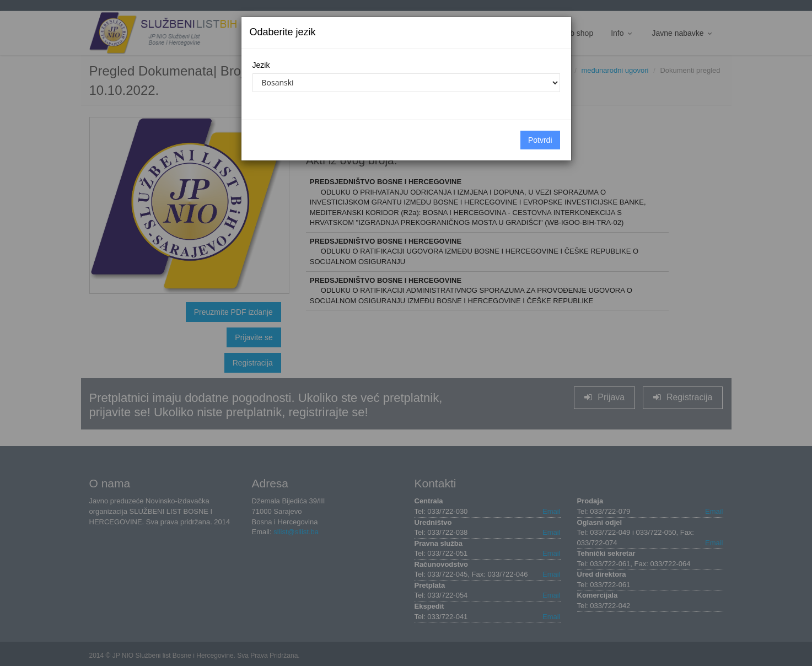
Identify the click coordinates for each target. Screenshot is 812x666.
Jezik (261, 65)
